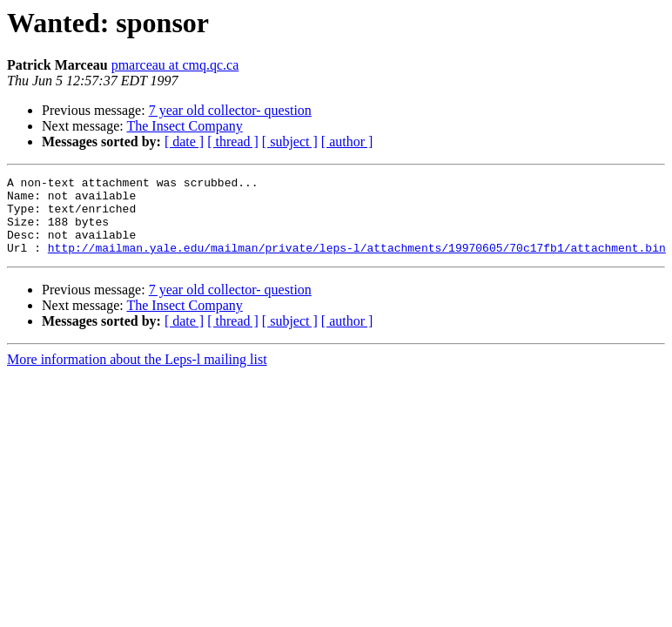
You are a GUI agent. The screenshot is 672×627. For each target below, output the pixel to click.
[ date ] (184, 142)
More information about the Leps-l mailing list (137, 375)
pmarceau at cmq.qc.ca (175, 65)
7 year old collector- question (230, 110)
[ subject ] (290, 142)
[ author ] (347, 142)
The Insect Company (184, 126)
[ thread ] (233, 142)
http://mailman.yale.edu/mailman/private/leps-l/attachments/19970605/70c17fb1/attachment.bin (357, 263)
